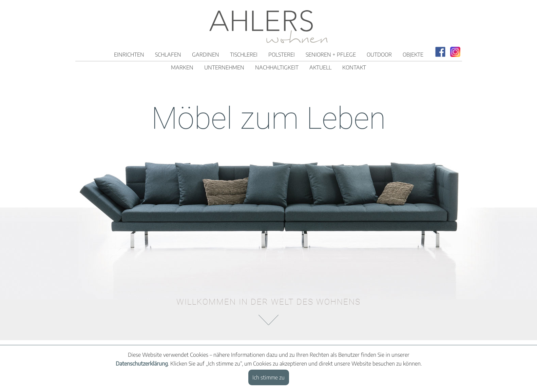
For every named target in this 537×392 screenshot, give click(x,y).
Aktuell (320, 67)
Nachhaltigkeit (277, 67)
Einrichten (129, 55)
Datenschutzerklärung (142, 364)
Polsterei (282, 55)
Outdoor (379, 55)
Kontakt (354, 67)
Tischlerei (244, 55)
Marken (182, 67)
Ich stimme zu (268, 377)
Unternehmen (224, 67)
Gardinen (206, 55)
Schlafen (168, 55)
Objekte (413, 55)
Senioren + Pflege (331, 55)
